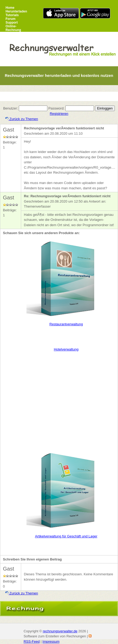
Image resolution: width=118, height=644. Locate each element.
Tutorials (12, 15)
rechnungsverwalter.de (60, 631)
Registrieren (59, 114)
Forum (10, 19)
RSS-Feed (32, 641)
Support (12, 23)
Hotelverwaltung (66, 349)
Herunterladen (16, 11)
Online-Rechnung (13, 28)
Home (10, 8)
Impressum (51, 641)
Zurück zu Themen (22, 119)
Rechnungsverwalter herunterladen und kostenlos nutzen (59, 75)
